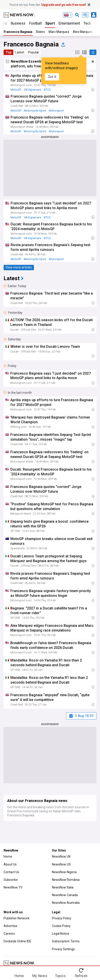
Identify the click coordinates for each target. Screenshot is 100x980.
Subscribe (11, 880)
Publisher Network (17, 918)
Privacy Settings (63, 949)
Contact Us (11, 872)
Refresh (81, 976)
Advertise (10, 926)
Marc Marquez (59, 32)
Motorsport (56, 111)
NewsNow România (66, 880)
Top (9, 52)
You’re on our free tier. (48, 5)
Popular (34, 52)
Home (8, 856)
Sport (50, 23)
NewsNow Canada (65, 895)
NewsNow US (61, 864)
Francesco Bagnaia (18, 32)
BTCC (47, 90)
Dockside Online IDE (17, 941)
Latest (20, 52)
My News (40, 976)
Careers (9, 934)
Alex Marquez (83, 32)
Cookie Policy (61, 926)
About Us (10, 864)
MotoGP (16, 90)
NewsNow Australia (66, 903)
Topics (60, 976)
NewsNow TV (13, 887)
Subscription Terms (66, 941)
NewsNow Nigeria (64, 872)
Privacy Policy (62, 918)
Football (35, 23)
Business (18, 23)
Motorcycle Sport (35, 111)
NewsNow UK (61, 856)
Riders (40, 32)
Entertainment (69, 23)
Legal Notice (61, 934)
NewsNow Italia (63, 887)
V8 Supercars (32, 90)
